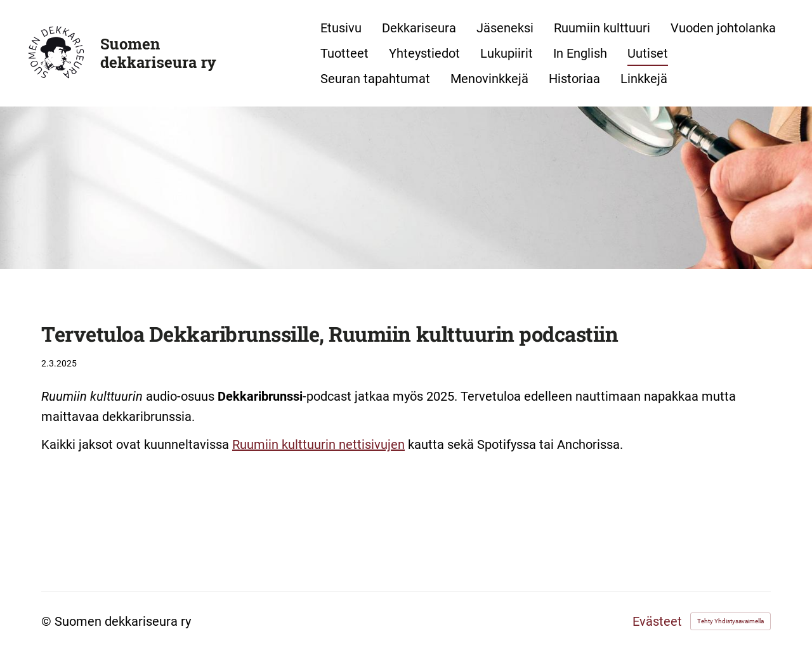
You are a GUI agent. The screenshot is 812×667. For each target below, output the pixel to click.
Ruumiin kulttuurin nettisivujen (318, 444)
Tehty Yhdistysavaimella (730, 621)
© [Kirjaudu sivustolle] (48, 621)
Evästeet (657, 621)
